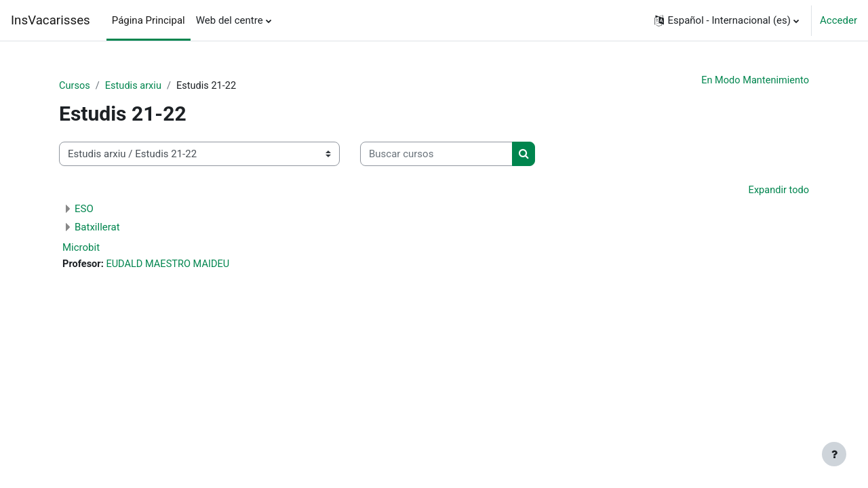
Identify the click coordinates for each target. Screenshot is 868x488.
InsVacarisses (51, 20)
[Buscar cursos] (436, 155)
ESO (84, 210)
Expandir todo (778, 191)
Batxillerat (97, 228)
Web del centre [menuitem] (230, 20)
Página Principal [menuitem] (149, 20)
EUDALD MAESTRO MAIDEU (171, 266)
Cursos (75, 86)
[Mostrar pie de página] (834, 454)
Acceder (839, 20)
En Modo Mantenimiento (753, 81)
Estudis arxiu (135, 86)
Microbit (81, 249)
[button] (727, 20)
